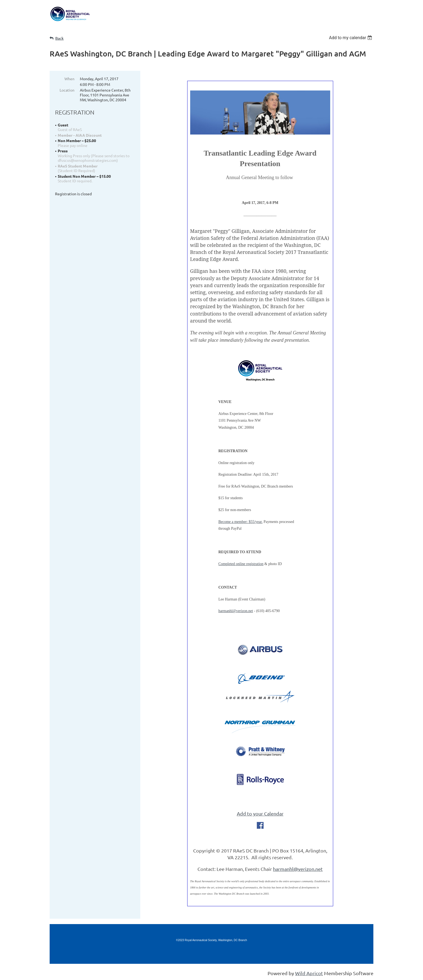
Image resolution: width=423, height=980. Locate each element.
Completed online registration (241, 564)
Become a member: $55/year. (240, 522)
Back (59, 38)
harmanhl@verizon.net (236, 611)
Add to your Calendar (260, 813)
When (69, 79)
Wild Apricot (309, 973)
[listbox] (351, 38)
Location (67, 90)
